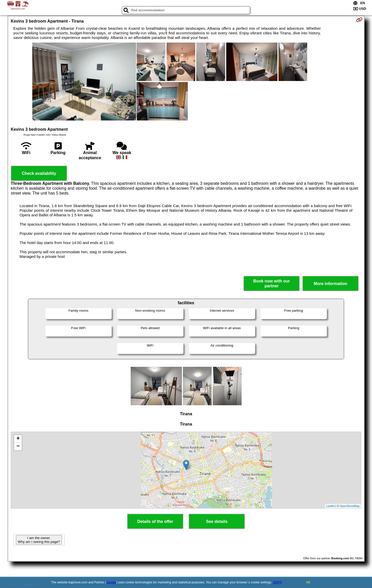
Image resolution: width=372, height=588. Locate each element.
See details (217, 521)
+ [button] (18, 439)
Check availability (39, 173)
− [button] (18, 447)
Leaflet (330, 506)
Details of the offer (155, 521)
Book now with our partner (271, 283)
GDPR (277, 582)
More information (331, 284)
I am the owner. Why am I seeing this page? (39, 540)
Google (111, 582)
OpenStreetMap (350, 506)
